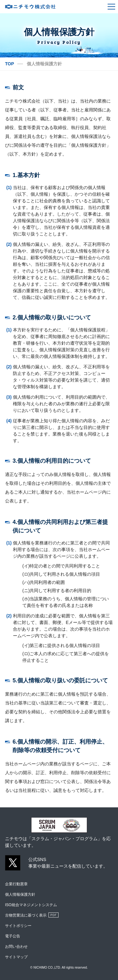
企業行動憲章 (16, 884)
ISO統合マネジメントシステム (31, 905)
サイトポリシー (18, 926)
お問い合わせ (16, 947)
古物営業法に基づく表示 (26, 915)
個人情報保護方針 (20, 894)
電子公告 (13, 936)
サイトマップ (16, 957)
